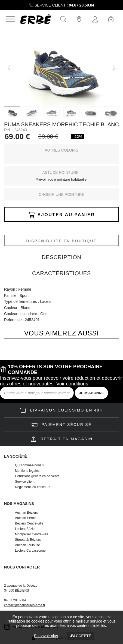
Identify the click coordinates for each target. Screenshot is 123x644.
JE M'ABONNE (91, 393)
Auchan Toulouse (27, 545)
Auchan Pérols (26, 518)
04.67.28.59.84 (82, 5)
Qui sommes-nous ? (30, 465)
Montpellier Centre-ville (32, 534)
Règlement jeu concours (33, 487)
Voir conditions (72, 384)
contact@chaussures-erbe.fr (25, 605)
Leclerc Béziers (26, 529)
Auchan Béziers (26, 513)
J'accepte (81, 636)
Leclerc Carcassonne (30, 551)
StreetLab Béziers (28, 540)
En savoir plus (46, 636)
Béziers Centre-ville (29, 523)
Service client (25, 482)
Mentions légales (27, 471)
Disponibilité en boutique (61, 241)
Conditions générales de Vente (37, 476)
